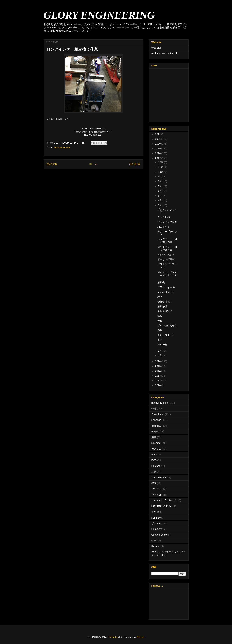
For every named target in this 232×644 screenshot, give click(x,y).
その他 (155, 512)
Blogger (140, 637)
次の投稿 (52, 164)
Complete (157, 529)
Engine (155, 432)
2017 (158, 158)
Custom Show (159, 535)
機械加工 (156, 426)
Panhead (156, 420)
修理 (154, 409)
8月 (160, 181)
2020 (158, 144)
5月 (160, 196)
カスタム (156, 449)
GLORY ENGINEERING (99, 15)
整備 (154, 483)
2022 (158, 134)
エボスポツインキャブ (164, 500)
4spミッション (166, 255)
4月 (160, 200)
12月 (161, 162)
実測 (160, 340)
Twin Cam (157, 495)
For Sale (156, 518)
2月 (160, 351)
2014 (158, 371)
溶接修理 (162, 306)
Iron (154, 454)
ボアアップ (158, 523)
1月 (160, 355)
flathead (156, 546)
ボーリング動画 (166, 259)
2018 (158, 153)
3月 (160, 205)
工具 (154, 472)
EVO (154, 460)
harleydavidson (62, 147)
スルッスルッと (166, 335)
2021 (158, 139)
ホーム (93, 164)
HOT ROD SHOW (161, 506)
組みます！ (164, 227)
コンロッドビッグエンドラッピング (167, 275)
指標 (160, 316)
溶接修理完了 (165, 302)
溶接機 (161, 282)
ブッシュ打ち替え (167, 325)
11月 (161, 167)
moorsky (113, 637)
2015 (158, 366)
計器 (160, 297)
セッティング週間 (167, 222)
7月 (160, 186)
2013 (158, 376)
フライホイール (166, 287)
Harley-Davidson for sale (165, 54)
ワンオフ (156, 489)
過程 (160, 321)
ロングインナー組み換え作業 (167, 241)
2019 (158, 149)
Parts (154, 541)
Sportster (156, 443)
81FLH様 (162, 345)
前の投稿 (135, 164)
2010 (158, 385)
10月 (161, 172)
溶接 (154, 437)
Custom (156, 466)
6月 (160, 191)
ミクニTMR (164, 217)
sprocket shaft (165, 292)
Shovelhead (158, 414)
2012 (158, 380)
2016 (158, 361)
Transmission (159, 477)
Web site (156, 48)
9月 (160, 177)
